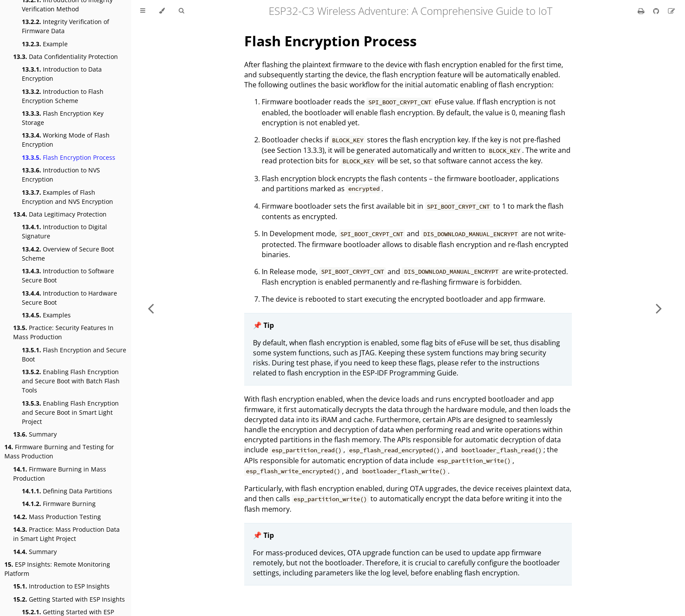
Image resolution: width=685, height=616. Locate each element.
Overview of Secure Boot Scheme (68, 254)
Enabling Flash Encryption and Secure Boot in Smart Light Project (70, 412)
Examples (46, 315)
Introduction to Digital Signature (64, 231)
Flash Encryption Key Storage (63, 118)
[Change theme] (162, 11)
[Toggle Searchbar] (181, 11)
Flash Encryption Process (69, 157)
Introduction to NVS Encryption (61, 175)
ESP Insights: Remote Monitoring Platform (57, 569)
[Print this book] (642, 11)
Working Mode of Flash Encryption (66, 140)
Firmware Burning (59, 504)
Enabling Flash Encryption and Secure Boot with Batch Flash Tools (71, 381)
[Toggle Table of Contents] (143, 11)
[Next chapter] (659, 308)
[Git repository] (657, 11)
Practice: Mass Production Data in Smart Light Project (66, 534)
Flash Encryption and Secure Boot (74, 354)
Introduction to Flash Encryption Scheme (63, 96)
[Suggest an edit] (671, 11)
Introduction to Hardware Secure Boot (69, 298)
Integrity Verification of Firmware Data (66, 26)
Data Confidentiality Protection (66, 57)
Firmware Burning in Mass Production (60, 474)
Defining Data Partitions (67, 491)
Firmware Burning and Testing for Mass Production (59, 451)
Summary (35, 434)
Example (45, 44)
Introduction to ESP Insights (61, 586)
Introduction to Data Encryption (62, 74)
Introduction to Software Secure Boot (68, 275)
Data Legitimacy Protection (60, 214)
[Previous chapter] (151, 308)
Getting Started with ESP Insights (69, 599)
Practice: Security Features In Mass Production (63, 332)
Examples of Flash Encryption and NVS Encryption (67, 197)
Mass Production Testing (57, 517)
